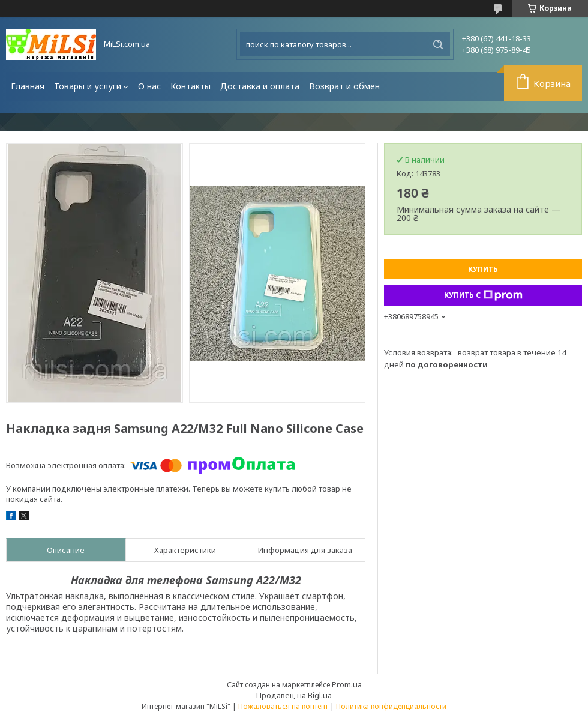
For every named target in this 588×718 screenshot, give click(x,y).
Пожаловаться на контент (283, 706)
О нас (149, 86)
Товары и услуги (88, 86)
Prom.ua (347, 684)
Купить (483, 269)
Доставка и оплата (260, 86)
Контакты (190, 86)
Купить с (483, 295)
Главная (28, 86)
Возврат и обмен (344, 86)
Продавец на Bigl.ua (294, 695)
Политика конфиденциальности (391, 706)
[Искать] (438, 44)
